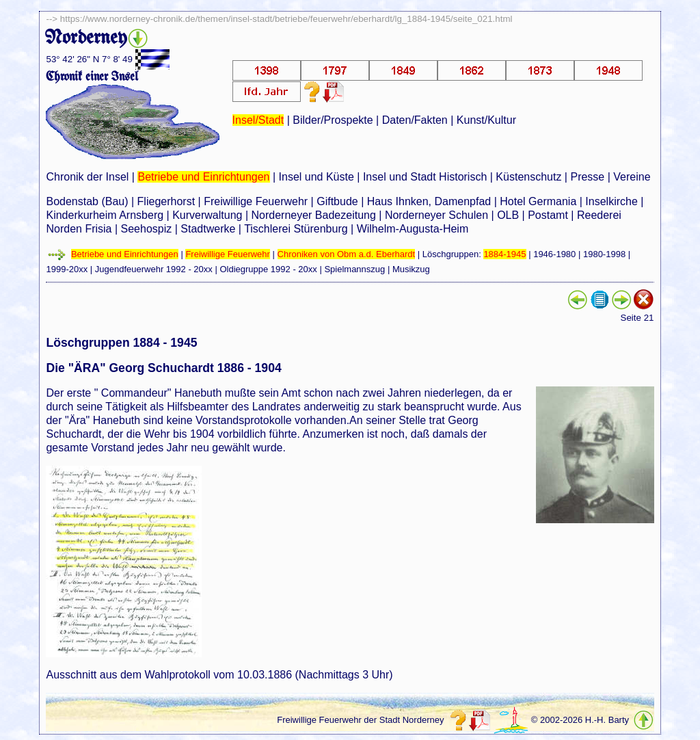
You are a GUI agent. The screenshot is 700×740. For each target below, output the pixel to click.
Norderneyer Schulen (436, 215)
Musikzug (411, 269)
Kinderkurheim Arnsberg (105, 215)
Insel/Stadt (258, 120)
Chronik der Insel (87, 177)
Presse (587, 177)
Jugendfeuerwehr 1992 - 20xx (154, 269)
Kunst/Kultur (486, 120)
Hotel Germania (538, 201)
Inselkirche (611, 201)
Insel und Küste (317, 177)
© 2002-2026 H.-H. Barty (580, 720)
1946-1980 (554, 254)
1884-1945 (504, 254)
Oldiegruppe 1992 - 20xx (268, 269)
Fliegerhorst (166, 201)
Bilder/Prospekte (333, 120)
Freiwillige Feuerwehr (256, 201)
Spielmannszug (354, 269)
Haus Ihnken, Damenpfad (429, 201)
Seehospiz (147, 229)
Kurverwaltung (207, 215)
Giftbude (337, 201)
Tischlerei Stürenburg (296, 229)
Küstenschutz (528, 177)
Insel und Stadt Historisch (425, 177)
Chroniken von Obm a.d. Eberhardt (347, 254)
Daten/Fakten (415, 120)
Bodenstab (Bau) (87, 201)
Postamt (548, 215)
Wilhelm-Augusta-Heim (413, 229)
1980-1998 (604, 254)
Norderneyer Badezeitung (313, 215)
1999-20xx (67, 269)
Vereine (632, 177)
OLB (508, 215)
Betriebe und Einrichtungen (203, 177)
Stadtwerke (208, 229)
